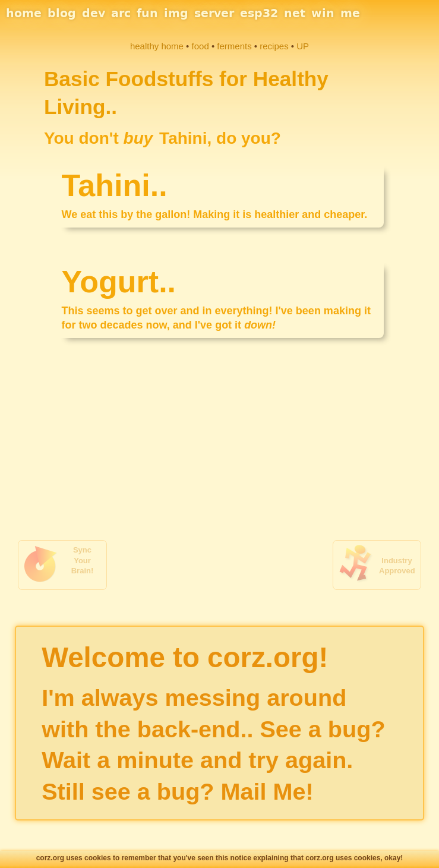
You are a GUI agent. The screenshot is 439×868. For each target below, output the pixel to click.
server (214, 13)
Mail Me (263, 791)
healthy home (157, 46)
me (350, 13)
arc (121, 13)
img (176, 13)
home (24, 13)
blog (62, 13)
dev (94, 13)
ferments (234, 46)
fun (147, 13)
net (295, 13)
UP (303, 46)
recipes (274, 46)
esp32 (259, 13)
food (200, 46)
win (323, 13)
